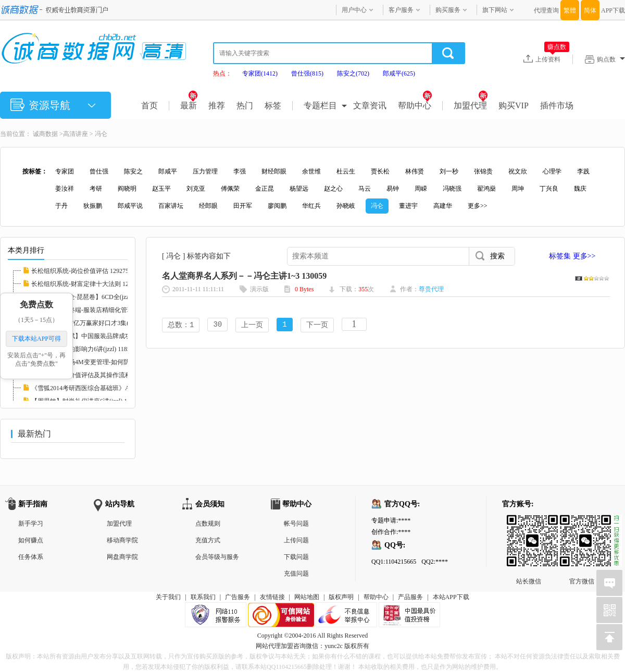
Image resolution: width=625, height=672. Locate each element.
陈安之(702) (353, 73)
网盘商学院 (122, 557)
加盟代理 (471, 105)
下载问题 (296, 557)
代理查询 (546, 10)
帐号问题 (296, 524)
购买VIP (514, 105)
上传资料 (552, 59)
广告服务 (238, 597)
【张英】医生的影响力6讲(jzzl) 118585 (84, 349)
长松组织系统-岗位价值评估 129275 (80, 271)
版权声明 (341, 597)
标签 (273, 105)
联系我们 (203, 597)
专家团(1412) (260, 73)
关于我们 (168, 597)
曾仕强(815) (307, 73)
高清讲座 (76, 134)
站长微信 (529, 523)
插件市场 (557, 105)
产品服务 (410, 597)
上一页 (252, 325)
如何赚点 (31, 540)
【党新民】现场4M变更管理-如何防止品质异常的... (102, 362)
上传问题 (296, 540)
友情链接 (272, 597)
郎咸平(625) (399, 73)
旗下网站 (495, 10)
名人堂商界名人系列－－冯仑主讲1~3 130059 (244, 276)
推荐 (217, 105)
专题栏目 (320, 105)
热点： (222, 73)
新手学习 (31, 524)
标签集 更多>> (572, 256)
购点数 (611, 59)
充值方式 (208, 540)
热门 (245, 105)
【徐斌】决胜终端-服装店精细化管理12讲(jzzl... (96, 310)
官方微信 (582, 523)
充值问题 (296, 574)
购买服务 (448, 10)
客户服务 (401, 10)
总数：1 (181, 325)
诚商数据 (45, 134)
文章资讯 (370, 105)
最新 (189, 105)
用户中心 (354, 10)
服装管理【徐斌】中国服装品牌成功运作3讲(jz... (98, 336)
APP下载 (613, 10)
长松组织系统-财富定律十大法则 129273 (86, 284)
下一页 (317, 325)
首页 (149, 105)
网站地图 (307, 597)
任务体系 (31, 557)
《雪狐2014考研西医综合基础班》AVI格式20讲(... (99, 388)
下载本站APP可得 (36, 339)
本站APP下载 (451, 597)
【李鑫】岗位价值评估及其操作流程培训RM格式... (101, 375)
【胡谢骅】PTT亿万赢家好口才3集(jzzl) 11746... (96, 323)
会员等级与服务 (217, 557)
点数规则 (208, 524)
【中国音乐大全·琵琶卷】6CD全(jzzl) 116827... (95, 297)
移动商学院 (122, 540)
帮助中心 (415, 105)
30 (217, 325)
